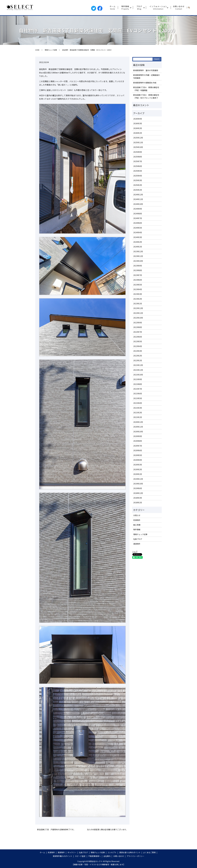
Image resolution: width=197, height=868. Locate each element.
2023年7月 (138, 275)
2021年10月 (138, 375)
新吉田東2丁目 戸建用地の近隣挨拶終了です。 (56, 830)
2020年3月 (138, 465)
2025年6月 (138, 166)
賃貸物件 (137, 544)
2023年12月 (138, 251)
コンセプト (112, 852)
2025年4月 (138, 176)
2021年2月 (138, 413)
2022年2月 (138, 356)
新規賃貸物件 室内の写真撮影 (146, 70)
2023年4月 (138, 289)
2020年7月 (138, 446)
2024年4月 (138, 232)
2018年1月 (138, 502)
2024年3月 (138, 237)
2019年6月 (138, 488)
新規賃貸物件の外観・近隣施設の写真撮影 (147, 76)
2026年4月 (138, 119)
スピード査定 (80, 856)
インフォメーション (158, 8)
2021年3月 (138, 408)
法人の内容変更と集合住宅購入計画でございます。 (107, 830)
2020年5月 (138, 455)
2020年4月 (138, 460)
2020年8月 (138, 441)
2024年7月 (138, 218)
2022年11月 (138, 313)
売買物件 (137, 520)
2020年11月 (138, 427)
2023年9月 (138, 266)
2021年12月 (138, 365)
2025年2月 (138, 185)
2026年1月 (138, 133)
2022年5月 (138, 341)
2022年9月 (138, 323)
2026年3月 (138, 123)
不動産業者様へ (94, 856)
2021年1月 (138, 417)
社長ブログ (138, 539)
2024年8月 (138, 214)
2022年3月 (138, 351)
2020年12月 (138, 422)
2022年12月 (138, 308)
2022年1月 (138, 360)
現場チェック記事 (51, 50)
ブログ (139, 8)
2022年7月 (138, 332)
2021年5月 (138, 398)
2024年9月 (138, 209)
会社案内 (107, 856)
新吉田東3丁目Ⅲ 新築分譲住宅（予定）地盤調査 (146, 89)
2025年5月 (138, 171)
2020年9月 (138, 436)
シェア (135, 552)
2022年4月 (138, 346)
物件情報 (125, 8)
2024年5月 (138, 228)
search (190, 8)
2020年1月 (138, 474)
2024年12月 (138, 195)
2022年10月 (138, 318)
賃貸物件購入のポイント (62, 856)
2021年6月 (138, 394)
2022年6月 (138, 337)
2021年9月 (138, 379)
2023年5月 (138, 285)
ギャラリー (72, 852)
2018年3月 (138, 498)
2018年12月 (138, 493)
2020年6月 (138, 450)
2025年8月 (138, 157)
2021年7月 (138, 389)
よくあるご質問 (149, 852)
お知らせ (137, 515)
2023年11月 (138, 256)
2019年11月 (138, 479)
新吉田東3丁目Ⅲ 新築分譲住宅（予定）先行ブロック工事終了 (146, 96)
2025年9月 (138, 152)
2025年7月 (138, 161)
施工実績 (137, 525)
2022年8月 (138, 327)
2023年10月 (138, 261)
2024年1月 (138, 247)
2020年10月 (138, 432)
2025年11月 (138, 142)
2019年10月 (138, 484)
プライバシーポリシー (135, 856)
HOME (37, 50)
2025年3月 (138, 180)
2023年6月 (138, 280)
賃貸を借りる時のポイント (130, 852)
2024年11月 (138, 199)
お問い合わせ (179, 8)
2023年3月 (138, 294)
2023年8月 (138, 270)
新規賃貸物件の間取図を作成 (145, 83)
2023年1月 (138, 304)
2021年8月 (138, 384)
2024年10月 (138, 204)
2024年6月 (138, 223)
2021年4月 (138, 403)
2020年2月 (138, 469)
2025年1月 (138, 190)
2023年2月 (138, 299)
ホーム (113, 8)
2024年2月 (138, 242)
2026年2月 (138, 128)
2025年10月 (138, 147)
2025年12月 (138, 138)
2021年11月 (138, 370)
